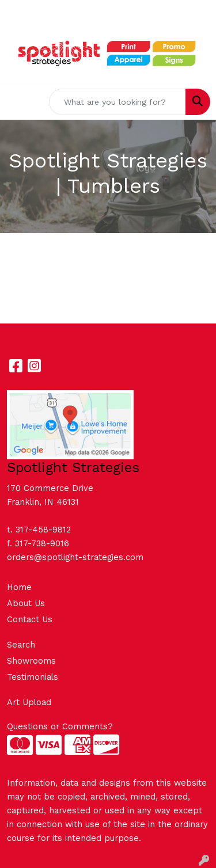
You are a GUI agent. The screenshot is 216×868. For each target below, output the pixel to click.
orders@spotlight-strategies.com (75, 557)
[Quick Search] (118, 102)
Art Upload (29, 702)
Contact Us (30, 619)
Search (21, 645)
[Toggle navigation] (18, 102)
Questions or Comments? (60, 726)
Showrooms (31, 661)
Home (19, 587)
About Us (26, 603)
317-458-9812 (43, 530)
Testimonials (33, 677)
